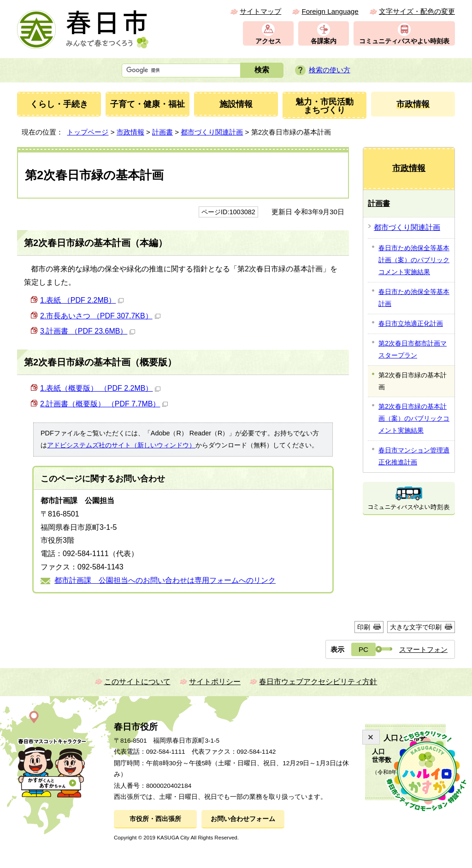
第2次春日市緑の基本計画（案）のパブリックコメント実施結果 (414, 418)
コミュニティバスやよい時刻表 (404, 41)
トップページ (88, 132)
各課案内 (324, 41)
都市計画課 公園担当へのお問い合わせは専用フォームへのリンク (165, 580)
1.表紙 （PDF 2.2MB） (82, 300)
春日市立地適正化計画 (411, 323)
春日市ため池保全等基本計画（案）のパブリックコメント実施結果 (414, 260)
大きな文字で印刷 (416, 627)
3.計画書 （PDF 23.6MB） (88, 331)
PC (363, 649)
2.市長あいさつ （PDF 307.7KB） (100, 316)
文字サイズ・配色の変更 (417, 11)
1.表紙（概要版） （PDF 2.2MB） (100, 388)
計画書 (162, 132)
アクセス (268, 41)
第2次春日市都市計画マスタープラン (413, 349)
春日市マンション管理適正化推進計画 (414, 456)
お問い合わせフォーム (243, 819)
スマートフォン (423, 649)
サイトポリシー (215, 682)
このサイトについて (137, 682)
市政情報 (130, 132)
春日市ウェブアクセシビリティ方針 (318, 682)
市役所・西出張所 (155, 819)
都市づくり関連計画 (212, 132)
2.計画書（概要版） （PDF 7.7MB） (104, 404)
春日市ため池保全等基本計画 (414, 298)
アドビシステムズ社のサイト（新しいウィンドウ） (121, 445)
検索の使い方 (330, 70)
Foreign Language (330, 11)
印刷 (364, 627)
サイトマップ (260, 11)
